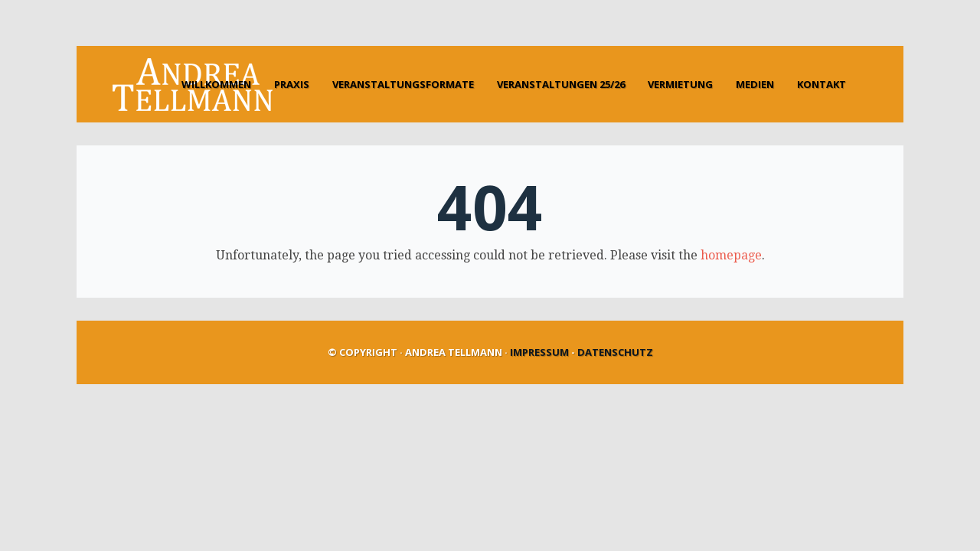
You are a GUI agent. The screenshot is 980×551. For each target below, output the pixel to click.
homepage (731, 255)
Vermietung (680, 84)
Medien (755, 84)
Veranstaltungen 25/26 (561, 84)
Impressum (539, 352)
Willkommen (216, 84)
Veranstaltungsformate (403, 84)
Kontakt (822, 84)
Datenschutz (615, 352)
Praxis (292, 84)
